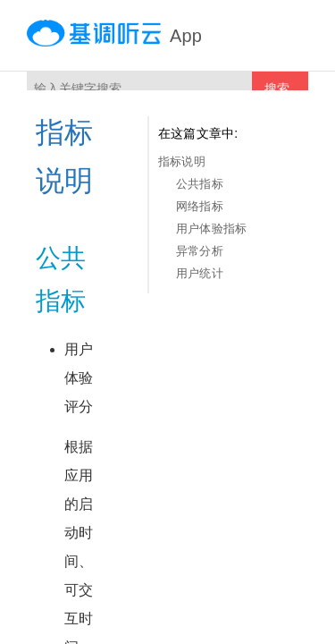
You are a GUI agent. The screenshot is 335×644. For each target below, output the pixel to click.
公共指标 (200, 184)
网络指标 (200, 206)
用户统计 (200, 273)
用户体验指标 (211, 229)
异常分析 (200, 251)
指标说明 (182, 161)
